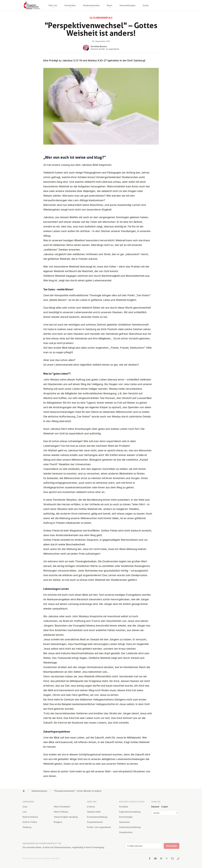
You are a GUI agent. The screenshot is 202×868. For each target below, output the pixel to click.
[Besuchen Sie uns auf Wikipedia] (167, 858)
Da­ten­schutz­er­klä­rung (130, 827)
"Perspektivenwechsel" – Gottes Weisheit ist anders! (78, 791)
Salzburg (27, 827)
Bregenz (58, 822)
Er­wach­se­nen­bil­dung (97, 817)
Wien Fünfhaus (61, 812)
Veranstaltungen (127, 5)
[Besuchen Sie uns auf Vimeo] (161, 858)
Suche (146, 5)
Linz (25, 812)
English (165, 807)
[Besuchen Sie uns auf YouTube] (155, 858)
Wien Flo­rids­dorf (62, 807)
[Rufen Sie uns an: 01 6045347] (178, 858)
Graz (25, 807)
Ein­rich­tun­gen (126, 817)
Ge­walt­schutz (126, 832)
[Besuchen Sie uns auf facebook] (150, 858)
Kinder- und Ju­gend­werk (99, 827)
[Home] (24, 791)
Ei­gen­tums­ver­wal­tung (130, 812)
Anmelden (172, 846)
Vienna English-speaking (66, 817)
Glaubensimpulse (39, 791)
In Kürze (91, 807)
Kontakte (124, 807)
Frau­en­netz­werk (95, 822)
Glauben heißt (94, 812)
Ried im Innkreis (30, 817)
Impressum (125, 822)
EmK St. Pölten (30, 822)
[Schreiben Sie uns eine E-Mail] (172, 858)
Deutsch (155, 807)
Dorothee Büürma (99, 46)
